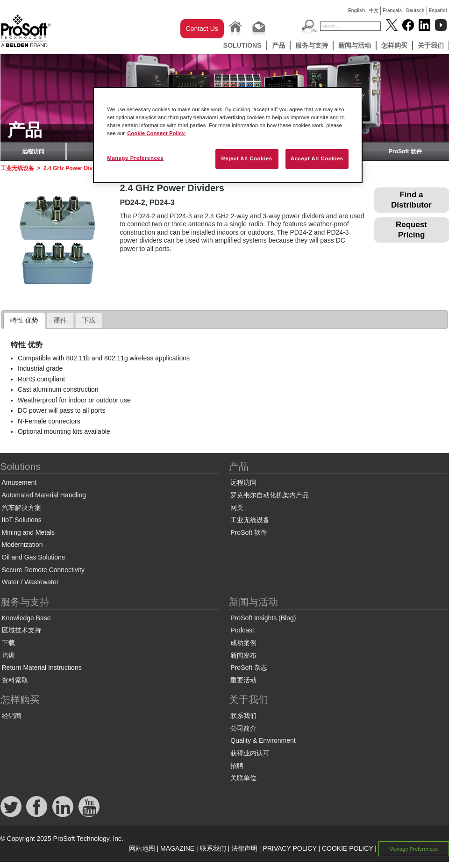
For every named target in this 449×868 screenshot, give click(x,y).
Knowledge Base (26, 618)
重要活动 (243, 680)
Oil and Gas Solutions (33, 557)
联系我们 (243, 716)
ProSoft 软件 (405, 151)
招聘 (237, 766)
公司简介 (243, 728)
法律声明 (244, 848)
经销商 (12, 716)
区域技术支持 (21, 630)
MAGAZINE (177, 848)
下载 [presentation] (89, 320)
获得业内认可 (250, 753)
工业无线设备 (17, 168)
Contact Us (202, 29)
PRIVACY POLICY (289, 848)
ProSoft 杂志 (249, 667)
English (356, 11)
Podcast (242, 630)
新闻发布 (243, 655)
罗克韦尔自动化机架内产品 (270, 495)
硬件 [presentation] (60, 320)
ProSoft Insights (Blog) (263, 618)
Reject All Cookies (246, 158)
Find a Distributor (411, 200)
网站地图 (142, 848)
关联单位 (243, 778)
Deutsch (415, 11)
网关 (237, 508)
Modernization (22, 545)
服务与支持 (312, 45)
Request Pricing (411, 230)
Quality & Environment (263, 740)
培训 (8, 655)
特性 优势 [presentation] (24, 320)
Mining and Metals (29, 532)
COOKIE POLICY (347, 848)
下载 (8, 643)
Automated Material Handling (44, 495)
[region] (228, 135)
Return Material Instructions (42, 667)
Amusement (19, 482)
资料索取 (15, 680)
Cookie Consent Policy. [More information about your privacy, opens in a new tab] (157, 133)
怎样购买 (394, 45)
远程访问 (33, 151)
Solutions (242, 45)
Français (392, 11)
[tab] (24, 321)
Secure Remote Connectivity (43, 570)
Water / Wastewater (30, 582)
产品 (278, 45)
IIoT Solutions (22, 520)
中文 (374, 11)
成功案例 (243, 643)
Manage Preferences (413, 849)
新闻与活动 (355, 45)
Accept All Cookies (317, 158)
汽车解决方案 (21, 508)
